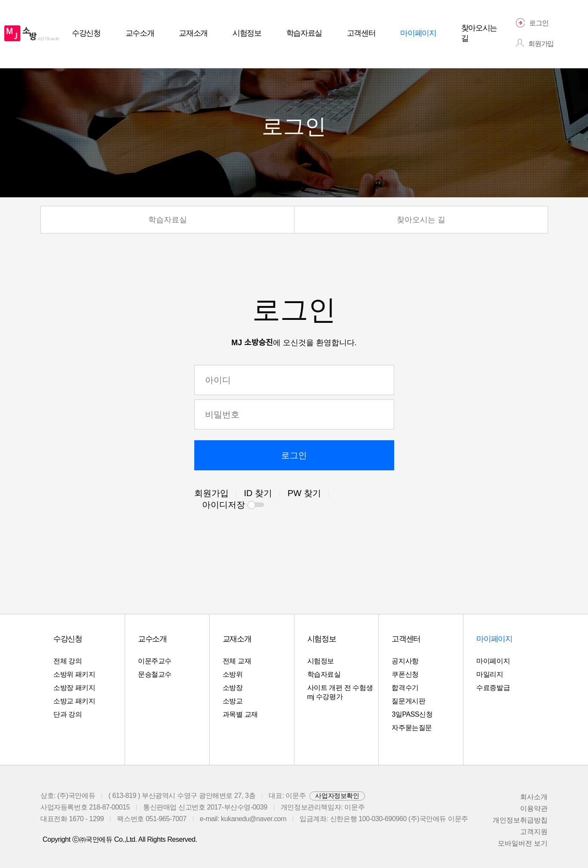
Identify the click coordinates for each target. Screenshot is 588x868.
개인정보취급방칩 (520, 820)
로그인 (294, 455)
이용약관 (534, 808)
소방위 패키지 (74, 674)
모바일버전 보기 (523, 843)
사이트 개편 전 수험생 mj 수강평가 (340, 692)
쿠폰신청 (405, 674)
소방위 (233, 674)
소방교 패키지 (74, 701)
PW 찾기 (304, 493)
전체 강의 (67, 661)
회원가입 (211, 493)
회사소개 (534, 797)
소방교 (233, 701)
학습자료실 (168, 220)
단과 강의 (67, 714)
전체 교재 (237, 661)
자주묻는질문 (412, 728)
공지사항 (405, 661)
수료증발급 (493, 688)
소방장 (233, 688)
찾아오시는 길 (421, 220)
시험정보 (321, 661)
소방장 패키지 (74, 688)
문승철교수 (155, 674)
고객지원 (534, 832)
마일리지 (490, 674)
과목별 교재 (240, 714)
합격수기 (405, 688)
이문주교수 (155, 661)
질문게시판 (408, 701)
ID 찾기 (258, 493)
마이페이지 (493, 661)
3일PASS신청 (412, 714)
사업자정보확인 (337, 796)
